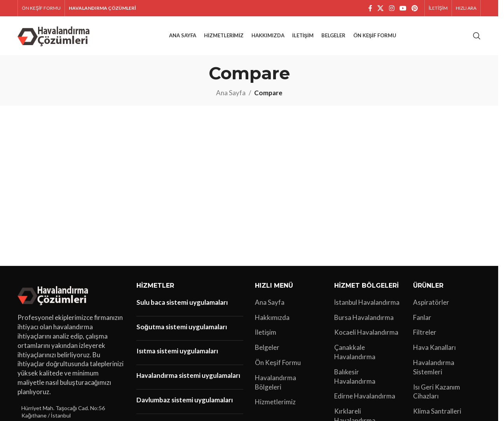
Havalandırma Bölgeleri (276, 382)
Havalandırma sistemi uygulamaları (188, 375)
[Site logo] (55, 35)
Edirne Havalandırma (365, 396)
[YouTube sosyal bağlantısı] (403, 8)
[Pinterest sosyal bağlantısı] (415, 8)
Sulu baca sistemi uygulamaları (182, 302)
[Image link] (54, 294)
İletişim (266, 332)
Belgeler (267, 347)
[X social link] (381, 8)
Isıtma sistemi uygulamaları (177, 351)
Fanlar (422, 317)
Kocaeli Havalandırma (366, 332)
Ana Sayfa (231, 93)
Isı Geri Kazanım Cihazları (437, 392)
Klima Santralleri (437, 411)
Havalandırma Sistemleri (434, 367)
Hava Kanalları (434, 347)
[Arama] (477, 36)
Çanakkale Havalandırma (355, 352)
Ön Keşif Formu (278, 362)
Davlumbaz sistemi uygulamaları (185, 400)
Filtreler (425, 332)
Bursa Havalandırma (364, 317)
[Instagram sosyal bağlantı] (392, 8)
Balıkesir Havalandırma (355, 376)
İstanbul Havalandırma (367, 302)
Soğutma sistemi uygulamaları (182, 327)
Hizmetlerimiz (275, 402)
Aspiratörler (431, 302)
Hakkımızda (272, 317)
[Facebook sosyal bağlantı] (370, 8)
